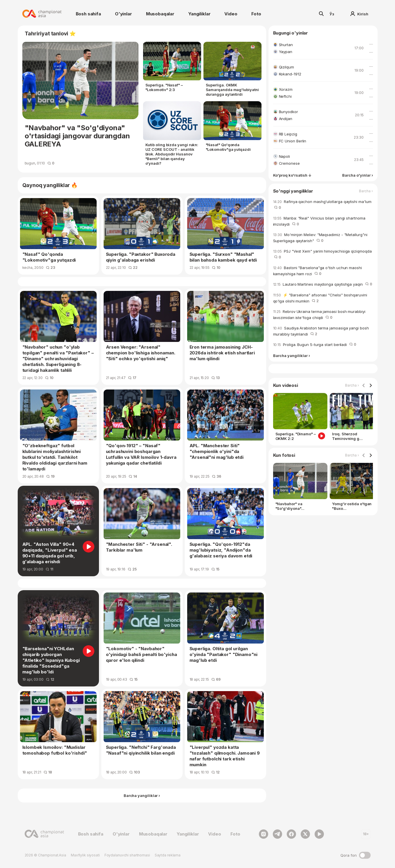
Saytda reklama (168, 855)
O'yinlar (123, 14)
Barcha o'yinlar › (358, 175)
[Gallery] (323, 418)
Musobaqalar (160, 14)
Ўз (332, 14)
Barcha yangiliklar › (292, 356)
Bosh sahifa (88, 14)
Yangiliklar (199, 14)
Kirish (359, 14)
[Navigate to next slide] (371, 386)
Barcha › (366, 191)
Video (231, 14)
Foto (256, 14)
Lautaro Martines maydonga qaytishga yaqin (323, 284)
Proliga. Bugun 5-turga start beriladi (315, 345)
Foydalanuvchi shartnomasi (127, 855)
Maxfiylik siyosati (85, 855)
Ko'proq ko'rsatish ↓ (292, 175)
